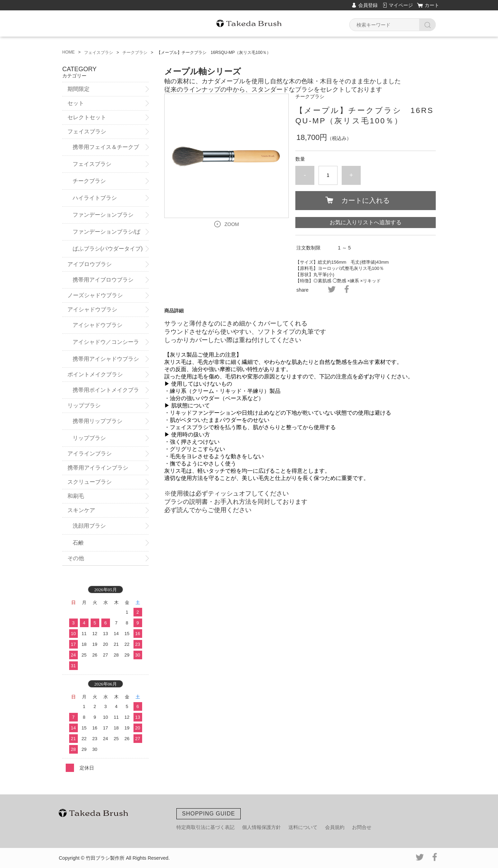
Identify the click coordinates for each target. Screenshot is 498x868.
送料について (303, 827)
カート (432, 5)
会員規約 (335, 827)
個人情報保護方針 (261, 827)
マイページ (401, 5)
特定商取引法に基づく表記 (205, 827)
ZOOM (232, 224)
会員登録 (368, 5)
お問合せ (362, 827)
